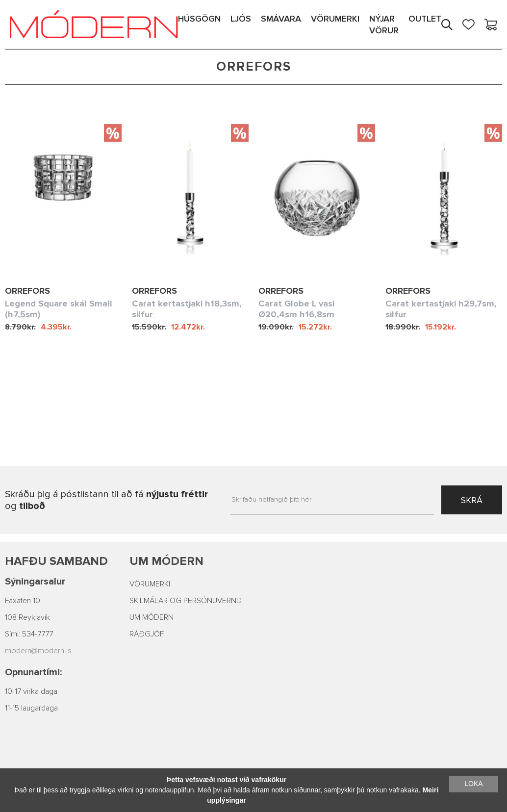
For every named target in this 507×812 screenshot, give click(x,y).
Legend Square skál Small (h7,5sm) (59, 309)
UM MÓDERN (152, 617)
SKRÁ (472, 500)
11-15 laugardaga (31, 708)
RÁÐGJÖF (147, 634)
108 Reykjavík (27, 617)
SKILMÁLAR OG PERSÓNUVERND (186, 601)
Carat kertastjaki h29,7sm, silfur (441, 309)
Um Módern (166, 561)
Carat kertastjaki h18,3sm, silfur (187, 309)
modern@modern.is (38, 651)
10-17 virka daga (31, 691)
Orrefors (27, 291)
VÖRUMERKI (150, 584)
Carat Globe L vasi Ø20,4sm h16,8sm (296, 309)
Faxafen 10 (23, 601)
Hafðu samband (56, 561)
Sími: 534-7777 (29, 634)
